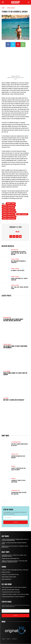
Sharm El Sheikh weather (9, 219)
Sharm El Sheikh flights (9, 210)
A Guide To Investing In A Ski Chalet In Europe (18, 469)
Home (3, 8)
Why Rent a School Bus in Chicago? (14, 400)
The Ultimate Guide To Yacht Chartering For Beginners (15, 347)
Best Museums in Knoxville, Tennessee (19, 262)
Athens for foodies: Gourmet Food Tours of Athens (15, 594)
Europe (13, 478)
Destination (15, 250)
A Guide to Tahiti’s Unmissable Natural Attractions (15, 570)
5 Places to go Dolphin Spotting (10, 575)
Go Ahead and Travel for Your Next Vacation (19, 493)
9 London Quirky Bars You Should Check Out (13, 597)
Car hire (6, 398)
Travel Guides (11, 8)
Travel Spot (15, 454)
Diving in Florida (6, 572)
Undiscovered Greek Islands (9, 577)
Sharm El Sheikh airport (9, 206)
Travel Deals (7, 344)
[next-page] (5, 501)
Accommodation (16, 442)
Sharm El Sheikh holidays (9, 212)
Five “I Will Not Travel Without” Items (20, 288)
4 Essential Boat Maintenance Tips (10, 559)
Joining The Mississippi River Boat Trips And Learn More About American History (14, 561)
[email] (15, 518)
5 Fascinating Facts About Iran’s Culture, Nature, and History (19, 253)
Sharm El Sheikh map (22, 214)
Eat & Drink (7, 371)
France (13, 466)
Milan (17, 232)
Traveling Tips (15, 491)
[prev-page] (3, 501)
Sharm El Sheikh (11, 203)
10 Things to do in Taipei (18, 270)
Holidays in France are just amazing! (18, 457)
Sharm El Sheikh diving (8, 208)
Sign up (16, 522)
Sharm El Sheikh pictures (9, 216)
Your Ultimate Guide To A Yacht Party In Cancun (15, 374)
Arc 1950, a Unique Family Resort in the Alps (20, 445)
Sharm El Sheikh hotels (9, 214)
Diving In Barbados (7, 579)
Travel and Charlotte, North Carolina (19, 279)
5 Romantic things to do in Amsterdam (18, 481)
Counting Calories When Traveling (11, 590)
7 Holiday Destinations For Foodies (11, 592)
